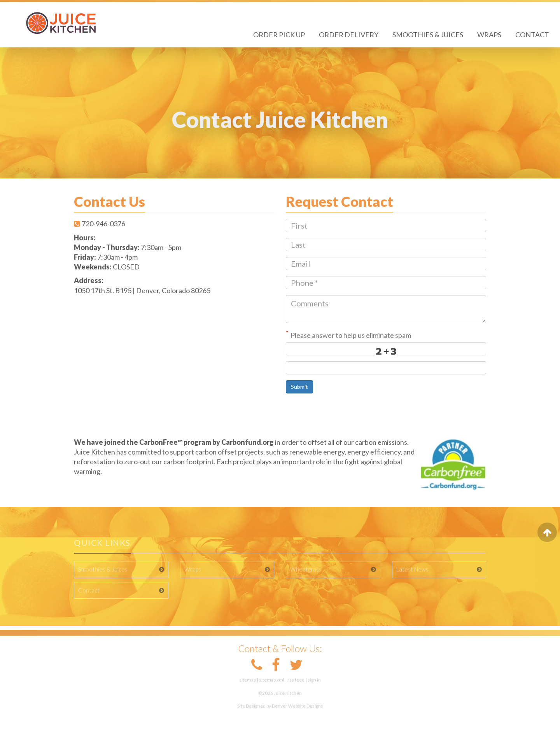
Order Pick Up (279, 35)
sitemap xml (272, 680)
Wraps (489, 35)
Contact (532, 35)
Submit (299, 387)
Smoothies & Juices (428, 35)
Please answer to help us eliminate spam (348, 334)
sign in (314, 680)
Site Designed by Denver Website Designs (280, 706)
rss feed (296, 680)
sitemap (248, 680)
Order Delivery (349, 35)
